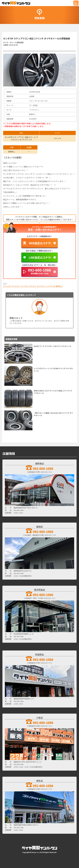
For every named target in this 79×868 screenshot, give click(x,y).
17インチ (7, 286)
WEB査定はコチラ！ (40, 243)
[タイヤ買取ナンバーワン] (16, 3)
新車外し (59, 286)
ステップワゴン (30, 286)
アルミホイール (17, 286)
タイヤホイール (43, 286)
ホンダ (52, 286)
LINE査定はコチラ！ (40, 257)
